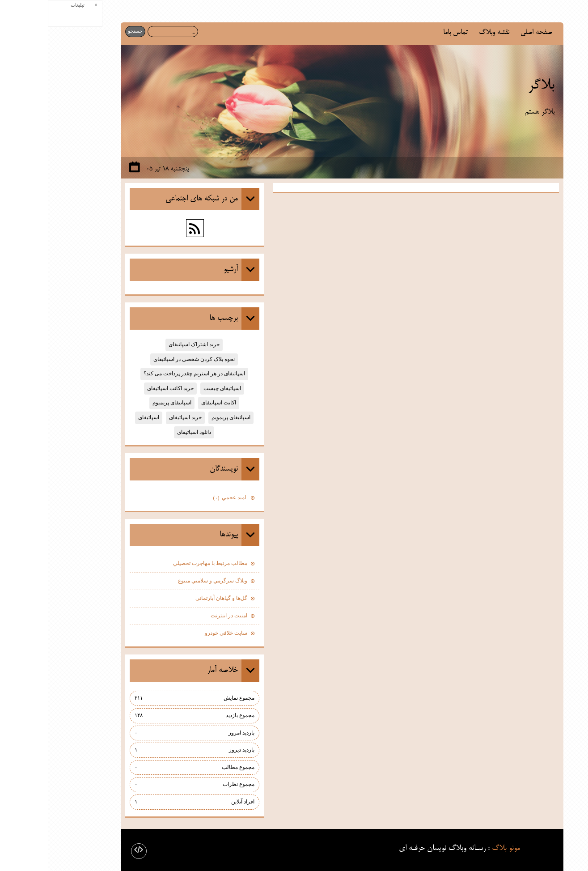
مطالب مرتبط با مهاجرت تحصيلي (162, 563)
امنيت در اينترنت (181, 616)
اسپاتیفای (101, 417)
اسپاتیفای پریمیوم (124, 403)
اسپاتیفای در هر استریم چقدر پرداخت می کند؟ (146, 374)
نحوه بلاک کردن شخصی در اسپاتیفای (146, 359)
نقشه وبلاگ (446, 33)
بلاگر (493, 85)
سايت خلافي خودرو (178, 633)
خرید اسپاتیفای (137, 417)
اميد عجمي (182, 498)
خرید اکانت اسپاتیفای (123, 388)
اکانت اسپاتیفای (171, 403)
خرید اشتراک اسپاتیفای (146, 344)
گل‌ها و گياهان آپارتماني (173, 598)
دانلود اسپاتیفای (146, 432)
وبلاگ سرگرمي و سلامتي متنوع (165, 581)
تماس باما (408, 33)
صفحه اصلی (488, 33)
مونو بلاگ (458, 848)
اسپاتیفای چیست (174, 388)
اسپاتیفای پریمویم (183, 417)
